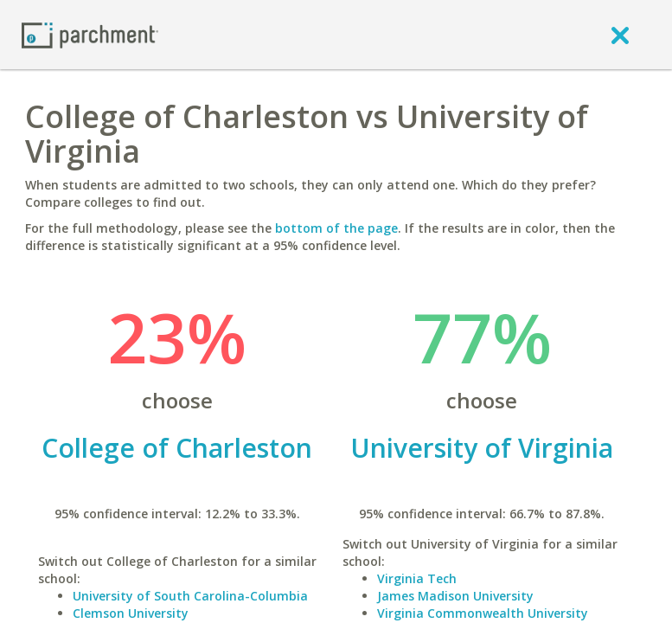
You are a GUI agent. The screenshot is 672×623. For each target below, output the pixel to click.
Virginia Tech (417, 578)
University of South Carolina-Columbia (190, 596)
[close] (620, 35)
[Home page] (90, 34)
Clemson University (131, 613)
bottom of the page (336, 228)
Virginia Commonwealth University (483, 613)
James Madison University (455, 596)
